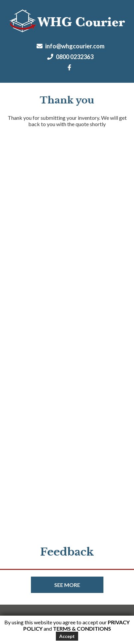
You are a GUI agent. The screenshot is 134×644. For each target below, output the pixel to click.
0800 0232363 (70, 57)
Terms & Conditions (82, 628)
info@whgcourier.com (70, 46)
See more (67, 585)
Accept (67, 636)
